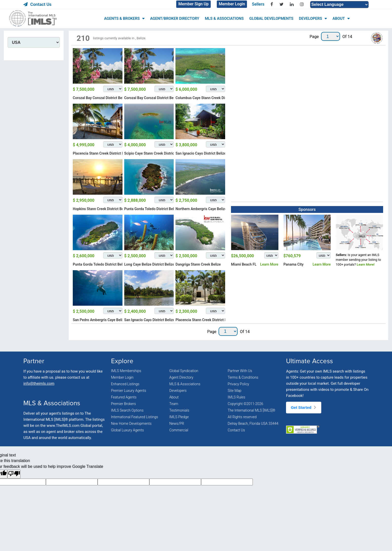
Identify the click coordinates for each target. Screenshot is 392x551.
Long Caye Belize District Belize (149, 264)
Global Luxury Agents (128, 430)
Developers (178, 391)
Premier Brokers (123, 404)
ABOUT (339, 19)
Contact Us (37, 4)
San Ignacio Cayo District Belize (201, 153)
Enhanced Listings (125, 384)
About (174, 397)
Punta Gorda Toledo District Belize (151, 209)
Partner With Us (240, 371)
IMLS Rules (236, 397)
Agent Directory (181, 377)
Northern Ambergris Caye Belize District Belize (212, 209)
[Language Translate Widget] (339, 5)
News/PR (177, 424)
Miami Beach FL (244, 264)
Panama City (293, 264)
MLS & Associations (185, 384)
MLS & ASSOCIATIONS (224, 19)
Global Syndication (184, 371)
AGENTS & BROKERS (122, 19)
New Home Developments (131, 424)
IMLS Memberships (126, 371)
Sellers (258, 4)
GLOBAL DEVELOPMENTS (271, 19)
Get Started (304, 407)
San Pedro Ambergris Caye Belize (99, 320)
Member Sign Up (193, 4)
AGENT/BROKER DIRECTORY (175, 19)
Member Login (232, 4)
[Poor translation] (14, 474)
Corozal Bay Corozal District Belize (100, 98)
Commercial (179, 430)
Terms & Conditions (243, 377)
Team (174, 404)
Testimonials (179, 410)
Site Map (235, 391)
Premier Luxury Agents (129, 391)
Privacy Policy (238, 384)
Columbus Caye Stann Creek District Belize (209, 98)
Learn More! (366, 264)
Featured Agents (124, 397)
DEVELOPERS (310, 19)
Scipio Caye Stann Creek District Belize (155, 153)
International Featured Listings (135, 417)
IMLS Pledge (179, 417)
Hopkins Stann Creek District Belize (101, 209)
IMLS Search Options (127, 410)
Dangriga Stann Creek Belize (198, 264)
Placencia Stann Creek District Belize (102, 153)
